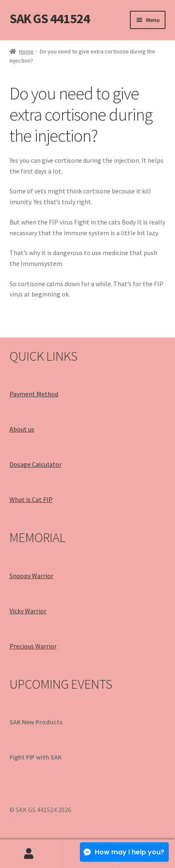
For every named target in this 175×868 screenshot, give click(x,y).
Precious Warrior (33, 646)
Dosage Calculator (36, 464)
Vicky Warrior (28, 611)
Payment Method (34, 394)
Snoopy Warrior (31, 576)
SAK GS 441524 (50, 19)
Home (26, 51)
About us (22, 429)
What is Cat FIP (31, 499)
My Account (29, 854)
